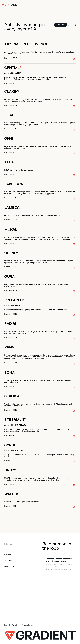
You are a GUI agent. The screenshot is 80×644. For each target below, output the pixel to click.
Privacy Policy (28, 625)
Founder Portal (10, 625)
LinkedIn (8, 555)
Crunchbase (9, 566)
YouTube (8, 561)
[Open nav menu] (76, 5)
